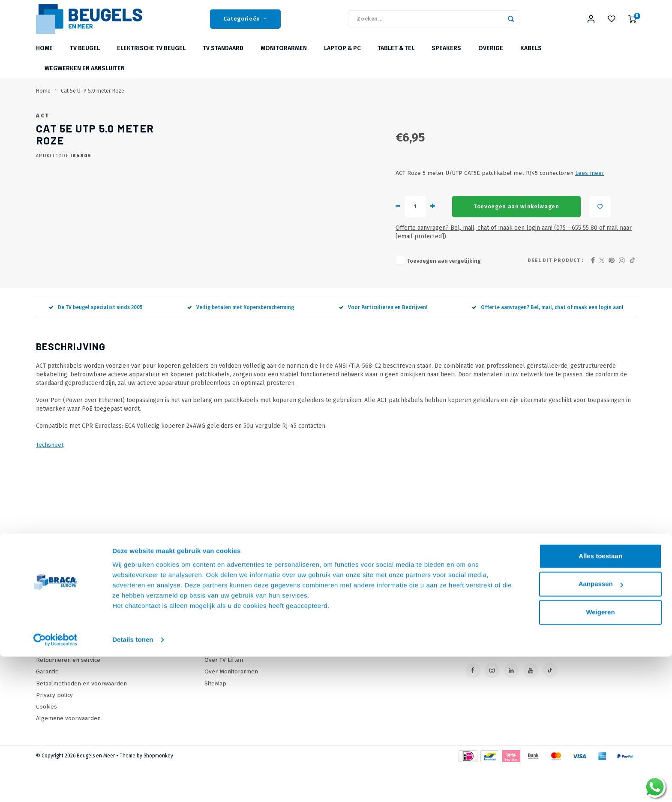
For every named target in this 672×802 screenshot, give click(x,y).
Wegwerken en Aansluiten (85, 78)
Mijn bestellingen (370, 649)
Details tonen (133, 785)
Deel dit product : (556, 296)
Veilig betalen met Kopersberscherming (241, 343)
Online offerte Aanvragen (239, 638)
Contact (46, 638)
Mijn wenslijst (364, 672)
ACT (279, 125)
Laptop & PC (342, 58)
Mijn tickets (361, 661)
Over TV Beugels (227, 672)
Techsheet (50, 481)
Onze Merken (223, 649)
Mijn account (363, 638)
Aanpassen (601, 729)
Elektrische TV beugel (151, 58)
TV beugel (85, 58)
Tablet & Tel (396, 58)
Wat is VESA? (222, 661)
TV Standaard (223, 58)
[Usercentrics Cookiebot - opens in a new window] (55, 785)
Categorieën (245, 24)
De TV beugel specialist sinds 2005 (96, 343)
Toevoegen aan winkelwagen (393, 251)
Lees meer (466, 218)
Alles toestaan (600, 701)
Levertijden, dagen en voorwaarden (84, 672)
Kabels (531, 58)
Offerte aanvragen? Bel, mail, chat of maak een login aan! (547, 343)
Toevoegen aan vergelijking (320, 297)
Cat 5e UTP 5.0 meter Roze (93, 100)
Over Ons (49, 649)
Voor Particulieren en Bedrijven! (383, 343)
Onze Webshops (58, 661)
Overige (491, 58)
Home (44, 58)
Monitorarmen (284, 58)
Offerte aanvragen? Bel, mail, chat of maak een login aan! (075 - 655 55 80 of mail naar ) (416, 272)
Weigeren (600, 758)
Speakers (446, 58)
